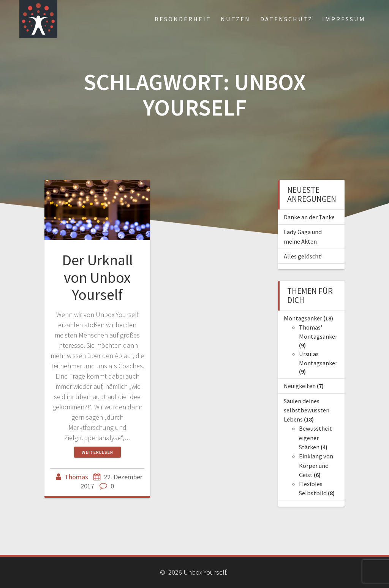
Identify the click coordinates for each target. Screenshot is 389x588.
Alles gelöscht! (303, 256)
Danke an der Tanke (309, 217)
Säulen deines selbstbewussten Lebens (307, 410)
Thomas (76, 477)
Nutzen (236, 19)
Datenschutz (286, 19)
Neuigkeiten (300, 386)
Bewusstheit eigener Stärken (315, 438)
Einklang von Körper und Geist (316, 465)
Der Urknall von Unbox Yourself (97, 277)
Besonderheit (183, 19)
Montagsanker (303, 318)
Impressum (344, 19)
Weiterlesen (97, 452)
